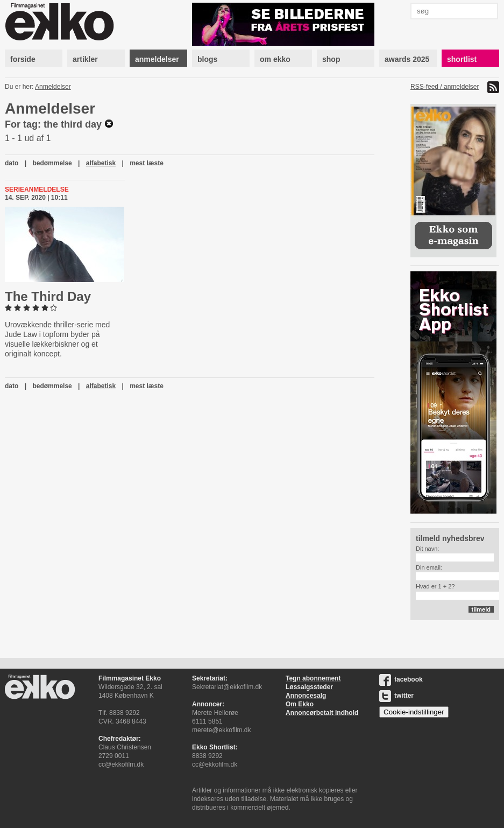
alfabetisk (101, 163)
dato (12, 163)
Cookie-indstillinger (414, 712)
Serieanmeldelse (37, 190)
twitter (396, 696)
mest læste (147, 163)
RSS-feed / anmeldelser (445, 87)
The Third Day (48, 296)
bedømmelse (52, 163)
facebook (401, 679)
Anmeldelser (53, 87)
